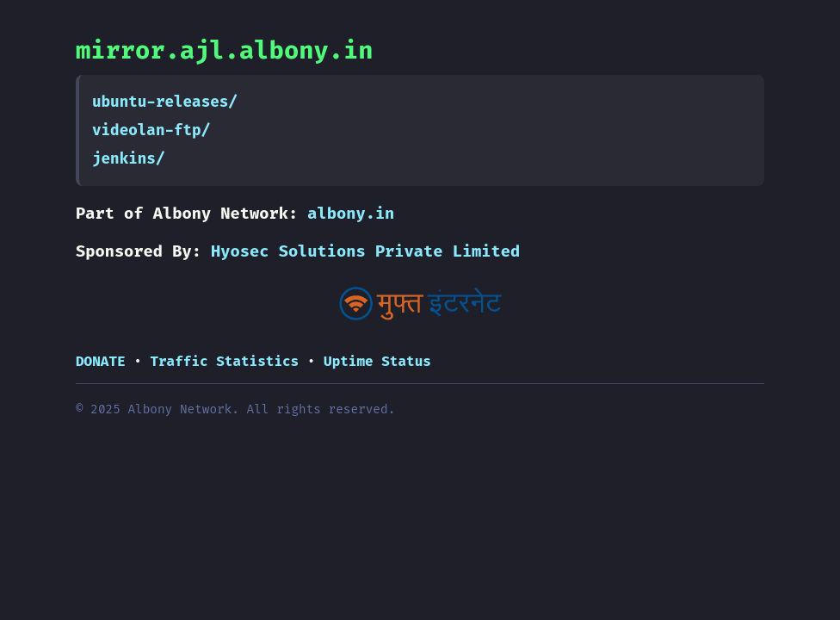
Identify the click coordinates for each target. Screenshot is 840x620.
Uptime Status (377, 361)
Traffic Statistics (224, 361)
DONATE (101, 361)
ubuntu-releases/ (165, 102)
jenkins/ (128, 159)
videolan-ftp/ (151, 130)
